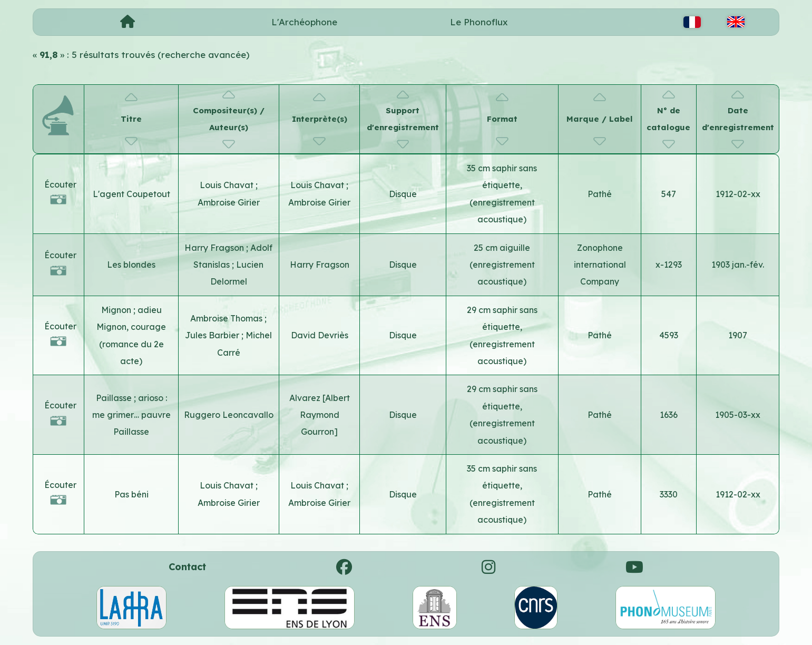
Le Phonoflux (479, 22)
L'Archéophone (304, 22)
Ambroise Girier (229, 202)
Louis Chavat (228, 185)
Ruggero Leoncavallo (229, 415)
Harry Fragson (215, 248)
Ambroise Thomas (227, 318)
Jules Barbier (213, 335)
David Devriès (320, 335)
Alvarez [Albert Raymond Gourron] (320, 415)
